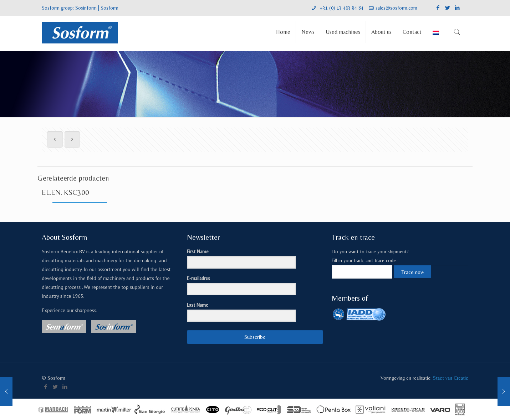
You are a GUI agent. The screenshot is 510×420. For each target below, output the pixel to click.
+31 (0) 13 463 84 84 (341, 8)
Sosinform (86, 8)
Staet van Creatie (451, 378)
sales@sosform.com (396, 8)
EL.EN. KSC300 (65, 192)
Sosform (109, 8)
